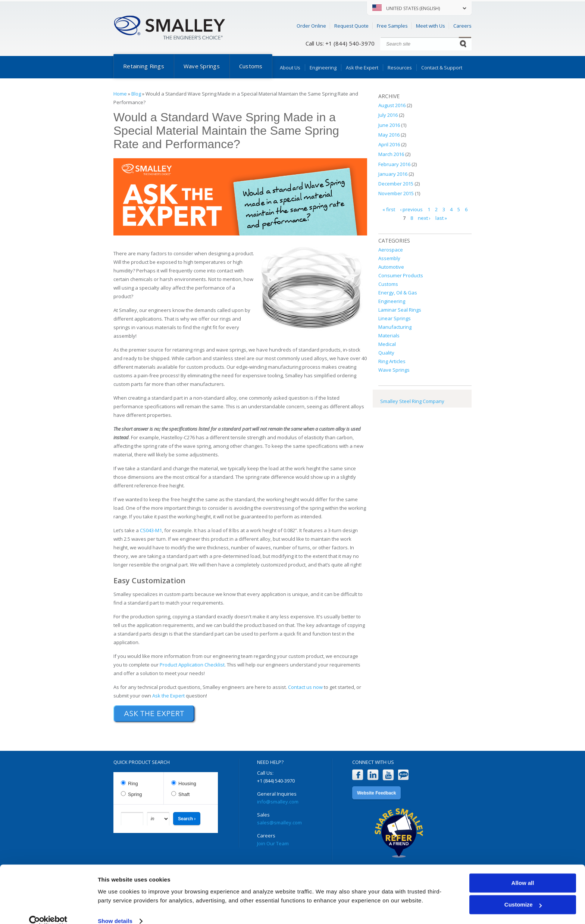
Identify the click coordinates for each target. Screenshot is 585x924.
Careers (462, 26)
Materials (389, 335)
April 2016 (389, 144)
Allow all (523, 871)
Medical (387, 344)
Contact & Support (442, 68)
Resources (400, 68)
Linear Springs (395, 318)
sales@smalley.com (279, 822)
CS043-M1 (151, 530)
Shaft (184, 794)
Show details (115, 909)
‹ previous (411, 209)
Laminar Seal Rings (400, 310)
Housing (187, 783)
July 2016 (388, 115)
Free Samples (392, 26)
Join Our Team (273, 843)
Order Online (311, 26)
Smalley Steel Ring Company (412, 401)
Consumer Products (401, 275)
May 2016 (389, 135)
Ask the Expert (362, 68)
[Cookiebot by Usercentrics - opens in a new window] (48, 909)
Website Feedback (376, 793)
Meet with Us (431, 26)
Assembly (389, 258)
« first (389, 209)
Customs (251, 66)
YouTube (388, 775)
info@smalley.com (278, 802)
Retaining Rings (144, 66)
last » (441, 218)
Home (120, 94)
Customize (523, 893)
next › (424, 218)
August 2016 (392, 105)
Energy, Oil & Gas (398, 293)
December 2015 (396, 184)
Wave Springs (202, 66)
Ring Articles (392, 361)
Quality (386, 353)
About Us (290, 68)
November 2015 (396, 193)
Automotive (391, 267)
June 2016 (389, 125)
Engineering (323, 68)
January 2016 (393, 174)
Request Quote (351, 26)
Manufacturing (395, 327)
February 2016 (394, 164)
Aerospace (391, 250)
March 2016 (391, 154)
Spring (135, 794)
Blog (136, 94)
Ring (133, 783)
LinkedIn (373, 775)
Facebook (358, 775)
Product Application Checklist (192, 665)
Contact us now (305, 687)
